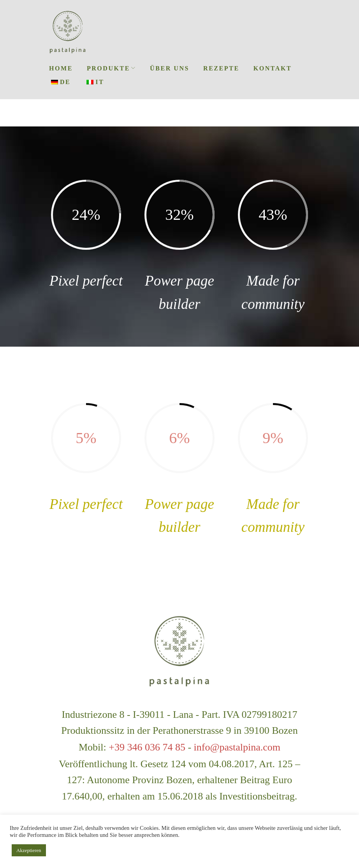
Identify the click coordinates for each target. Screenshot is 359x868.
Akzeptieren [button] (29, 850)
